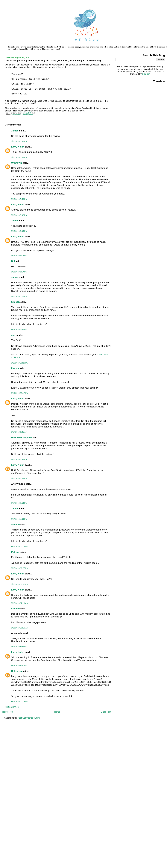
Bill (13, 261)
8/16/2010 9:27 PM (19, 330)
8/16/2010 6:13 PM (19, 256)
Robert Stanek (27, 115)
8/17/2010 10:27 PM (20, 568)
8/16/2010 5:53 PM (19, 199)
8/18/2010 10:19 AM (20, 628)
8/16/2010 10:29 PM (20, 363)
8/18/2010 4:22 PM (19, 647)
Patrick (15, 368)
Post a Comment (12, 707)
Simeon (15, 302)
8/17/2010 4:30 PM (19, 519)
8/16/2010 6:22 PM (19, 296)
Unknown (16, 163)
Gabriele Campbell (22, 437)
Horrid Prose (16, 115)
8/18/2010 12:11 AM (20, 603)
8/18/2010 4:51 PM (19, 666)
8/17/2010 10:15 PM (20, 547)
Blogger (146, 74)
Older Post (106, 712)
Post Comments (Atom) (29, 718)
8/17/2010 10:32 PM (20, 584)
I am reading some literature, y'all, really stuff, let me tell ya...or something (53, 60)
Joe (13, 335)
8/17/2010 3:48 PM (19, 478)
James (15, 131)
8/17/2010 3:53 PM (19, 503)
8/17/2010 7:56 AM (19, 459)
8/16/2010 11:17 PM (20, 393)
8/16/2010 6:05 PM (19, 231)
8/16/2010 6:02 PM (19, 215)
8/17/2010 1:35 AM (19, 432)
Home (57, 712)
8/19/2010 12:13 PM (20, 702)
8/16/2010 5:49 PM (19, 157)
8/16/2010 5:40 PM (19, 141)
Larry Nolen (18, 147)
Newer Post (8, 712)
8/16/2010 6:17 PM (19, 272)
